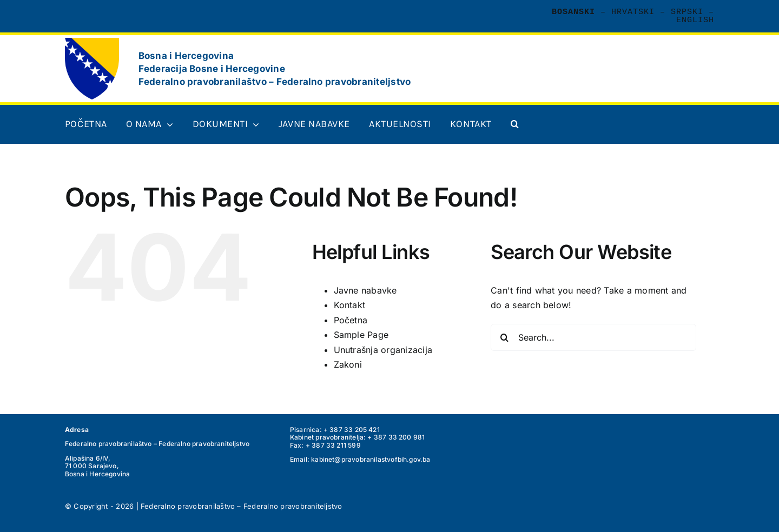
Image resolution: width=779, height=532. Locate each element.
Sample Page (361, 335)
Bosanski (573, 12)
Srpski (687, 12)
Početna (351, 320)
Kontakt (350, 305)
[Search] (504, 337)
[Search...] (593, 337)
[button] (515, 124)
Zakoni (348, 364)
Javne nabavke (365, 290)
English (695, 20)
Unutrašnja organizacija (383, 350)
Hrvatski (633, 12)
